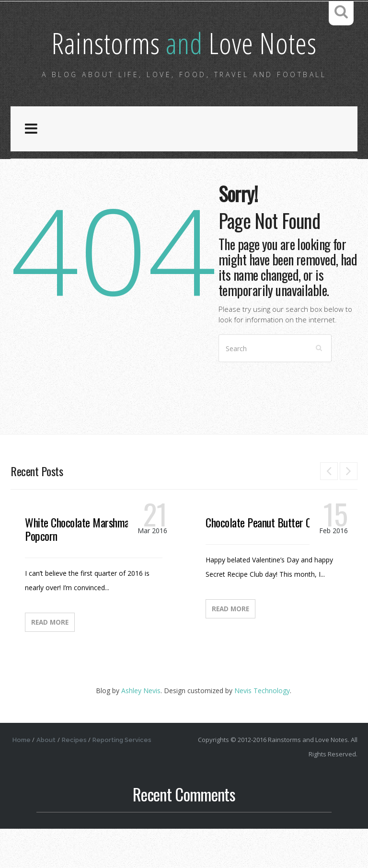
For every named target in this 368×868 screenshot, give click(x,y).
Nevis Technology (262, 730)
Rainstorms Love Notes (184, 64)
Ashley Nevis (141, 730)
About (48, 779)
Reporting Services (126, 779)
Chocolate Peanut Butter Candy (267, 561)
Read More (50, 662)
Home (22, 779)
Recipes (77, 779)
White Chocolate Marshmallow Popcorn (85, 568)
